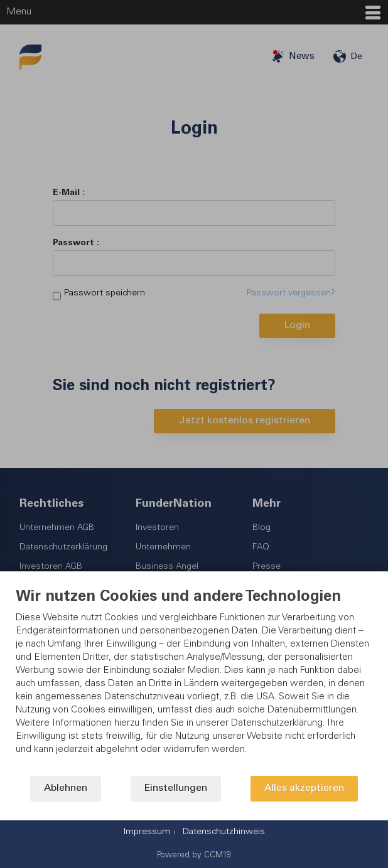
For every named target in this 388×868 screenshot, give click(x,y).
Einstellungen (176, 789)
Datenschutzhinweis (224, 832)
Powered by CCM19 (194, 856)
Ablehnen (66, 789)
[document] (194, 683)
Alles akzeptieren (304, 789)
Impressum (147, 832)
